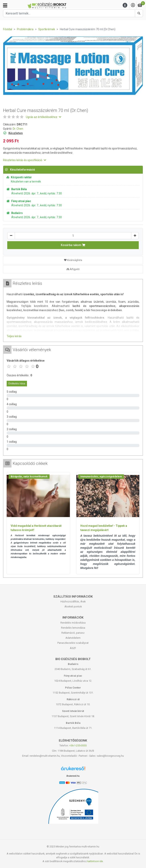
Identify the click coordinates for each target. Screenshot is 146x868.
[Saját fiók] (133, 5)
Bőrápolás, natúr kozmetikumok (29, 477)
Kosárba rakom (73, 245)
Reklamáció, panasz (73, 633)
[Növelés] (135, 236)
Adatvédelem (73, 638)
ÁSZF (73, 648)
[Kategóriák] (5, 5)
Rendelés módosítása (73, 623)
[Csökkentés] (11, 236)
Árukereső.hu (73, 776)
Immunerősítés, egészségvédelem (101, 477)
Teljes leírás (14, 336)
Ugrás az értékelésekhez (43, 117)
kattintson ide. (95, 861)
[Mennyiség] (73, 236)
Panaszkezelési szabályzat (73, 643)
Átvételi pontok (73, 607)
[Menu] (125, 5)
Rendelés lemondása (73, 628)
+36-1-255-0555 (78, 745)
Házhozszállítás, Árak (73, 601)
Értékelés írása (17, 384)
